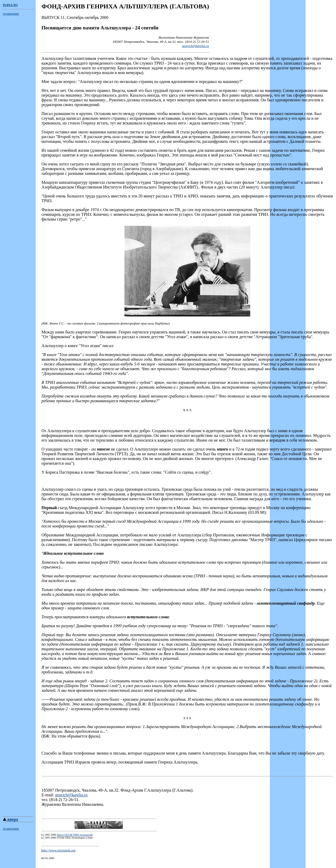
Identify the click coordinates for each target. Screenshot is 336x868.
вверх (10, 825)
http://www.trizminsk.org (58, 856)
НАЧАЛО (10, 5)
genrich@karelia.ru (195, 46)
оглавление (11, 14)
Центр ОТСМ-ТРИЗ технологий (75, 840)
